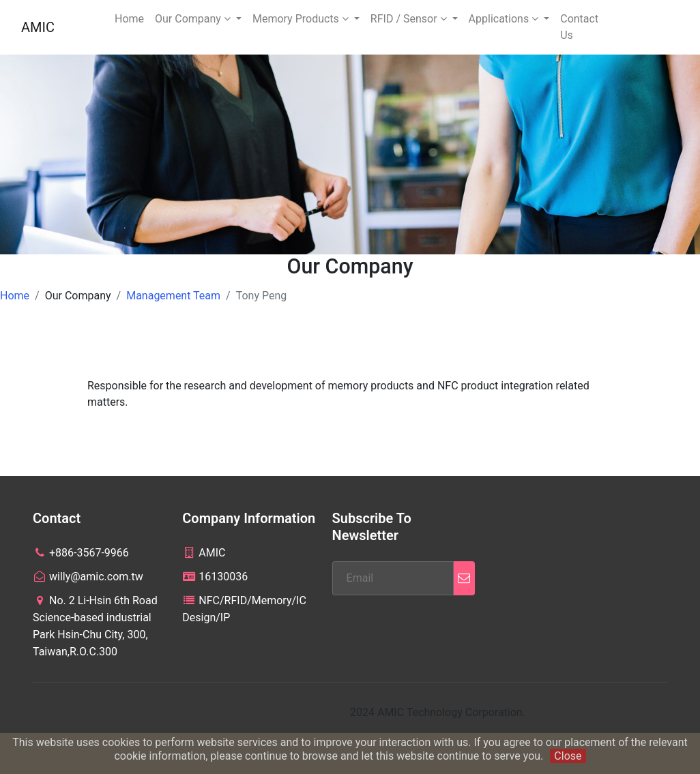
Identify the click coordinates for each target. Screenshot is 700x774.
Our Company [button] (194, 19)
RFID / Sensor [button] (410, 19)
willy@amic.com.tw (88, 577)
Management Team (173, 296)
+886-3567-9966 (81, 553)
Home (129, 19)
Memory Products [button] (302, 19)
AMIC (38, 27)
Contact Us (579, 27)
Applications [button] (505, 19)
